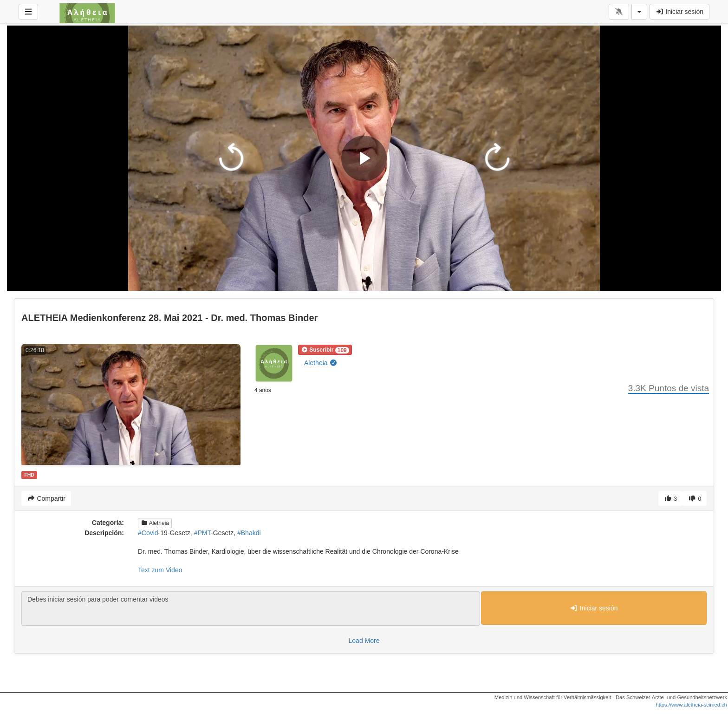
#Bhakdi (249, 533)
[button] (325, 350)
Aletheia (321, 363)
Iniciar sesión (679, 12)
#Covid (148, 533)
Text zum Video (160, 570)
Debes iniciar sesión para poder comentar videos (251, 609)
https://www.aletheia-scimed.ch (691, 705)
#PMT (203, 533)
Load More (364, 641)
